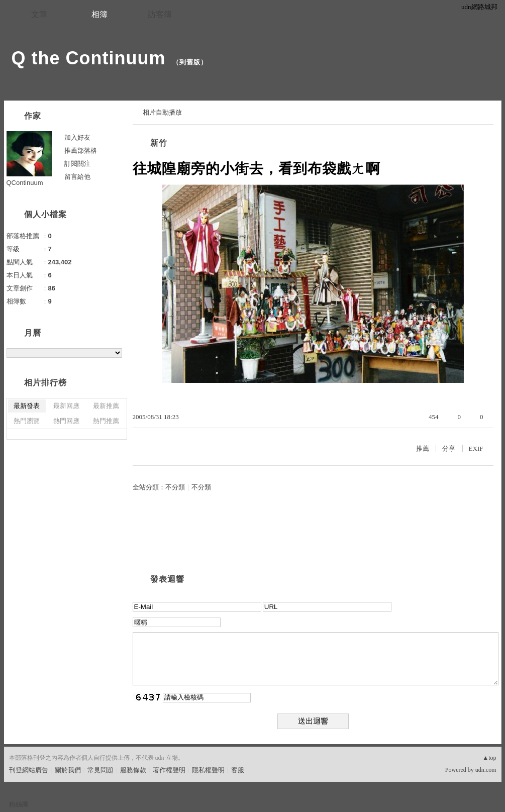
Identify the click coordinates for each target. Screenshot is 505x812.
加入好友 (77, 137)
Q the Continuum (89, 58)
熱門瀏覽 (27, 421)
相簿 (99, 14)
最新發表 (27, 406)
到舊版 (190, 62)
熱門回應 (66, 421)
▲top (489, 758)
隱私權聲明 (208, 770)
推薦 (423, 448)
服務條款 (133, 770)
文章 (39, 14)
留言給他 (77, 177)
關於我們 (68, 770)
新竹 (159, 143)
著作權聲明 (169, 770)
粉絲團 (19, 804)
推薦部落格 (81, 150)
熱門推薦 (106, 421)
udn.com (486, 770)
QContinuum (25, 183)
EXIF (476, 448)
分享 (449, 448)
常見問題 (100, 770)
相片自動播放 (162, 112)
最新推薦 (106, 406)
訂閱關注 (77, 164)
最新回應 (66, 406)
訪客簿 (160, 14)
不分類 (175, 487)
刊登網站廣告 (29, 770)
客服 (238, 770)
